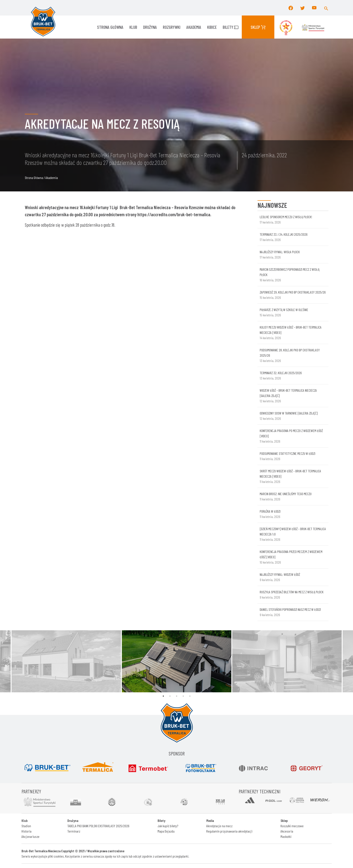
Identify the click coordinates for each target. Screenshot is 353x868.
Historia (26, 831)
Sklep (258, 27)
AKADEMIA (194, 27)
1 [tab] (163, 696)
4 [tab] (183, 696)
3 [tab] (177, 696)
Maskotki (286, 836)
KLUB (133, 27)
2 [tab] (170, 696)
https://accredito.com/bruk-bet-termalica (174, 214)
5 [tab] (190, 696)
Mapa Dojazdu (166, 831)
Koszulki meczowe (292, 826)
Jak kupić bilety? (168, 826)
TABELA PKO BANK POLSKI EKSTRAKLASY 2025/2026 (98, 826)
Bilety (231, 27)
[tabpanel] (177, 661)
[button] (326, 8)
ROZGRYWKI (172, 27)
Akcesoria (287, 831)
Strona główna (110, 27)
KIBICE (212, 27)
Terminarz (74, 831)
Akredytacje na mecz (219, 826)
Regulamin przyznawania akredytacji (229, 831)
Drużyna (150, 27)
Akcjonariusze (30, 836)
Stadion (26, 826)
